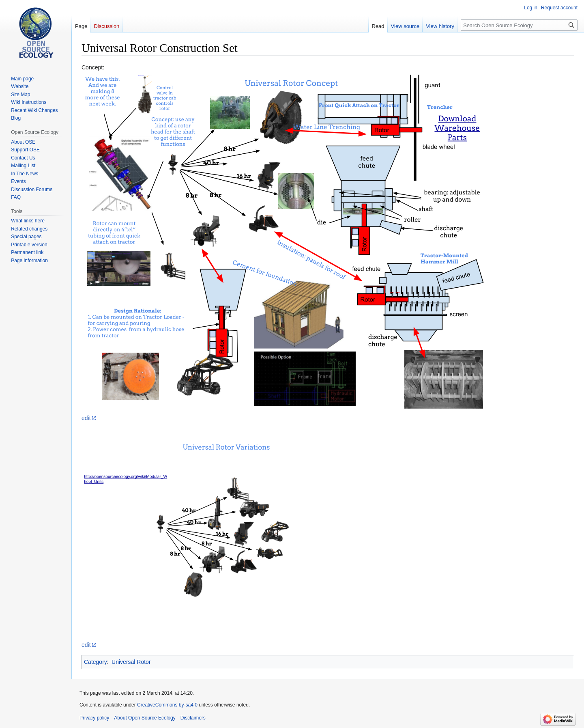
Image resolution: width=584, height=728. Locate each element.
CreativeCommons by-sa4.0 (167, 705)
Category (96, 662)
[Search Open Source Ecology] (519, 25)
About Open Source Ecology (145, 718)
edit (86, 418)
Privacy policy (94, 718)
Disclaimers (193, 718)
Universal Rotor (131, 662)
